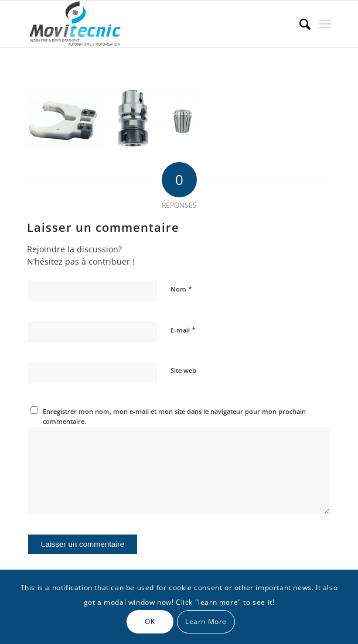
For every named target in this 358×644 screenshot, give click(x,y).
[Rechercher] (299, 24)
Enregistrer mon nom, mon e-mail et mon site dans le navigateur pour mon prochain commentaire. (174, 416)
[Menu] (325, 24)
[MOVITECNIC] (149, 24)
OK (150, 621)
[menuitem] (299, 24)
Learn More (206, 621)
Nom (181, 289)
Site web (183, 370)
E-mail (183, 330)
